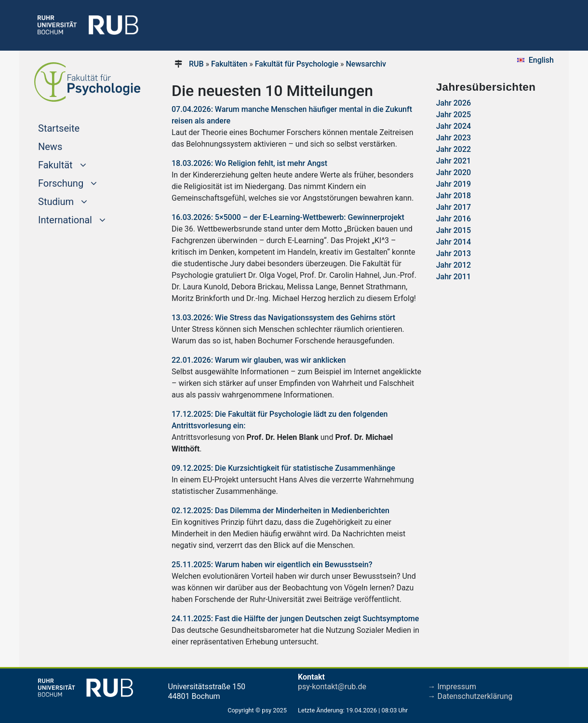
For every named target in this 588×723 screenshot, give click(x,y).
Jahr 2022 (454, 149)
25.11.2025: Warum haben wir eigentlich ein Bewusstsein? (272, 565)
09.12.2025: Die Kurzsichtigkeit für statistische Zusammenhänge (283, 468)
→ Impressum (452, 687)
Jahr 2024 (454, 126)
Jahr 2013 (454, 253)
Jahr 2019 (454, 184)
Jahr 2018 (454, 196)
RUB (196, 64)
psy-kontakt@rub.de (332, 687)
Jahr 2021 (454, 161)
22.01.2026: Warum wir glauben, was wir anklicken (259, 360)
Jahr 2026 (454, 103)
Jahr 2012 (454, 265)
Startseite (77, 127)
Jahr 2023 (454, 138)
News (50, 147)
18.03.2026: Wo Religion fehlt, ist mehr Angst (249, 163)
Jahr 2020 (454, 172)
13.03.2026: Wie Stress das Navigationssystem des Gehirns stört (283, 318)
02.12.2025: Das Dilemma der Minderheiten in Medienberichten (281, 511)
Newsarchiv (366, 64)
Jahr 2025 (454, 115)
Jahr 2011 (454, 277)
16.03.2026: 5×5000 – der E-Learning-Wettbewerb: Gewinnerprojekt (288, 217)
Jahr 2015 (454, 230)
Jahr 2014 (454, 242)
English (541, 60)
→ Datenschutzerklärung (470, 696)
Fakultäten (229, 64)
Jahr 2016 (454, 219)
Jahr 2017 (454, 207)
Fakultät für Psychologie (297, 64)
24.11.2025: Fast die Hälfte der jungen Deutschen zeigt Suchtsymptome (295, 619)
